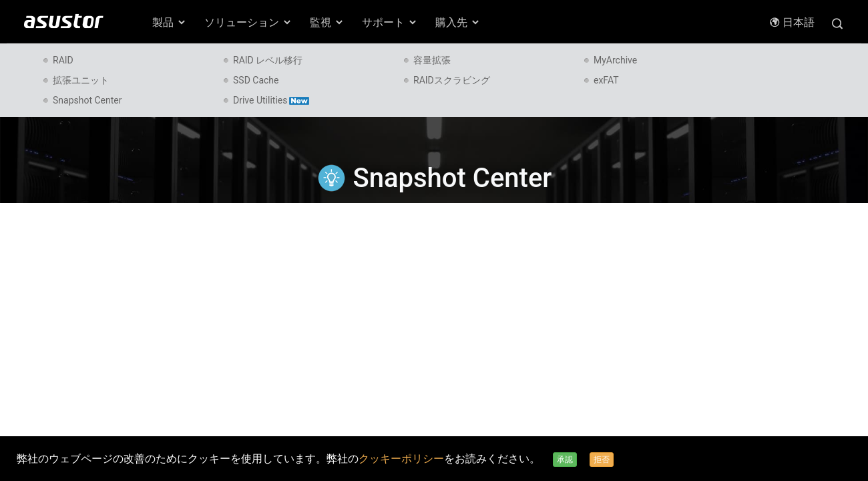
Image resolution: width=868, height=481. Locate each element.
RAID (63, 60)
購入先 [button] (458, 22)
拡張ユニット (81, 80)
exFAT (606, 80)
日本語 (792, 22)
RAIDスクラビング (452, 80)
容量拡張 (432, 60)
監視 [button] (327, 22)
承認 (565, 460)
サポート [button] (390, 22)
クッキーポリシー (401, 459)
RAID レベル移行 (268, 60)
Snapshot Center (87, 100)
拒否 (602, 460)
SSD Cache (256, 80)
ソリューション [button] (248, 22)
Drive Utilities (271, 100)
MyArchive (615, 60)
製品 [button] (170, 22)
